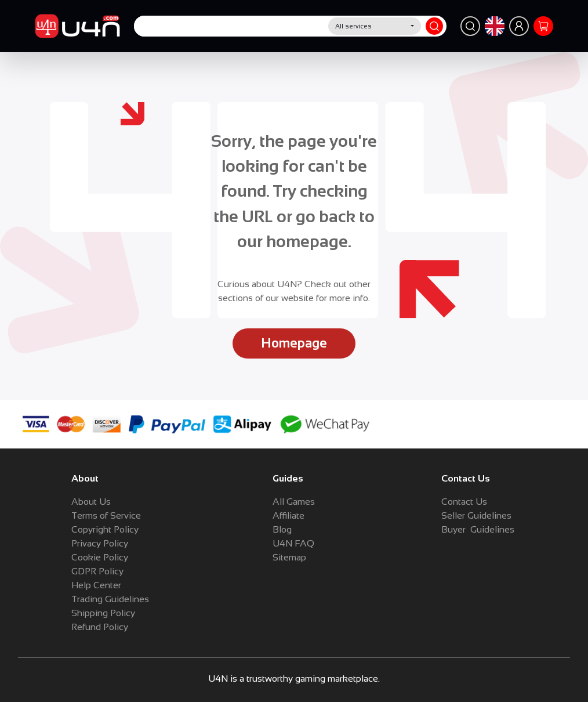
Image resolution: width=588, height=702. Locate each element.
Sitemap (289, 557)
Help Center (96, 585)
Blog (282, 529)
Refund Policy (100, 627)
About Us (91, 502)
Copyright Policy (105, 529)
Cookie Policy (100, 557)
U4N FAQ (293, 543)
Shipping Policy (103, 613)
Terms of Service (106, 515)
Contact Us (464, 502)
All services (353, 26)
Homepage (294, 343)
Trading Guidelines (110, 599)
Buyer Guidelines (478, 529)
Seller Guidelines (476, 515)
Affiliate (288, 515)
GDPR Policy (97, 571)
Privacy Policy (100, 543)
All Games (294, 502)
